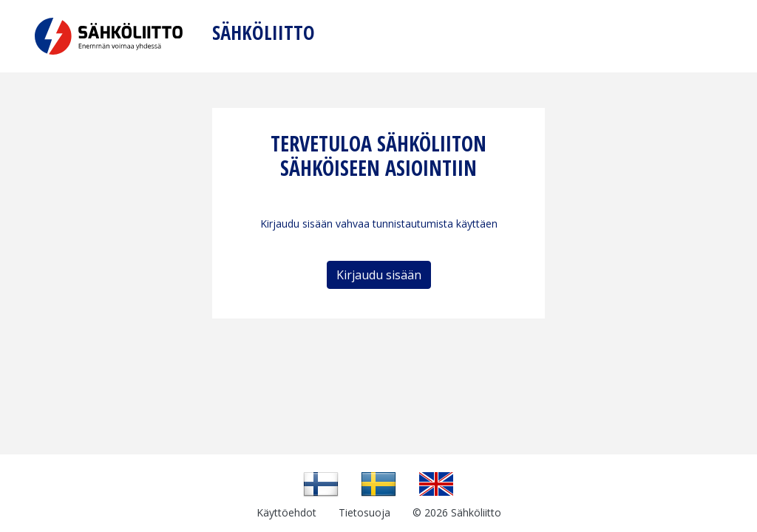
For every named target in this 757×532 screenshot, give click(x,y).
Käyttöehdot (286, 512)
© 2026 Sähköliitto (457, 512)
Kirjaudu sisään (379, 275)
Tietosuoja (364, 512)
